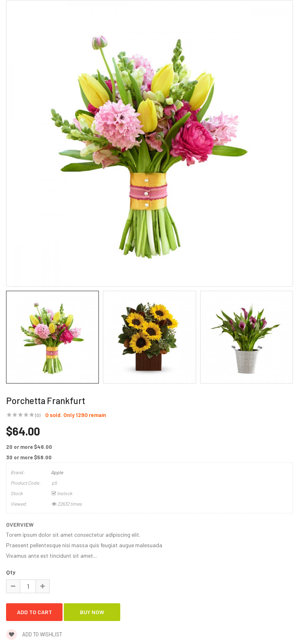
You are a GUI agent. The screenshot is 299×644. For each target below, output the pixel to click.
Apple (57, 472)
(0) (38, 415)
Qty (11, 572)
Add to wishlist (34, 634)
